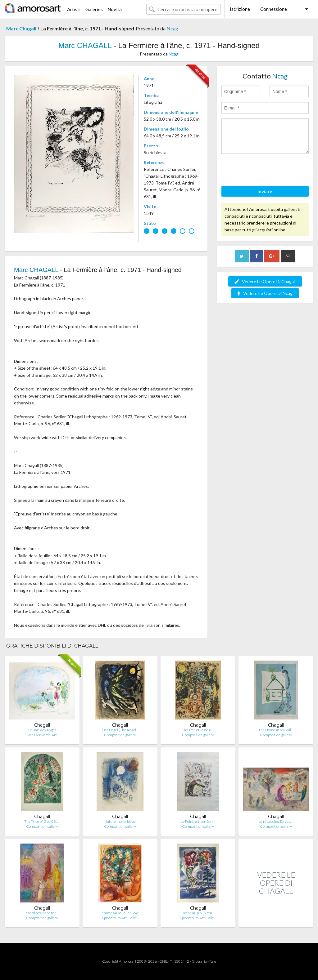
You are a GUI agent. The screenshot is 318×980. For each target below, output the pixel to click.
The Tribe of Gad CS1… (42, 821)
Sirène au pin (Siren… (198, 913)
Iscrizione (240, 9)
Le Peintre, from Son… (198, 821)
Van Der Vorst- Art (42, 735)
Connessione (274, 9)
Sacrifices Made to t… (42, 913)
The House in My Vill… (276, 730)
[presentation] (269, 171)
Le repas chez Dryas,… (276, 821)
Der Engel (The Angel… (120, 730)
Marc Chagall (21, 28)
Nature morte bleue (120, 821)
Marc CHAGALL (85, 45)
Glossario (199, 961)
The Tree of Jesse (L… (198, 730)
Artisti (74, 9)
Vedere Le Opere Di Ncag (265, 293)
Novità (115, 9)
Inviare (265, 191)
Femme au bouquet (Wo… (120, 913)
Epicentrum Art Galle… (120, 918)
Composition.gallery (120, 735)
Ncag (172, 28)
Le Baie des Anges (42, 730)
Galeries (94, 9)
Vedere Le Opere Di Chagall (265, 281)
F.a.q (213, 961)
